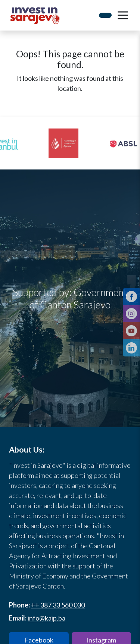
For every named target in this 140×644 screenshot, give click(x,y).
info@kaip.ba (46, 618)
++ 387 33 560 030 (58, 605)
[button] (123, 15)
